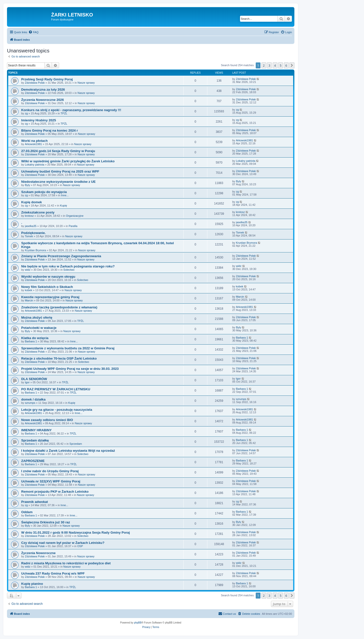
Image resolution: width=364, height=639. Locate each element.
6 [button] (286, 65)
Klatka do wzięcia (35, 338)
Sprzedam (76, 444)
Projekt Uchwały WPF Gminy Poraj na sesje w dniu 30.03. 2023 (70, 369)
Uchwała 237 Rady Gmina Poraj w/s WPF (53, 573)
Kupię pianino (32, 584)
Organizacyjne (75, 216)
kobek (29, 290)
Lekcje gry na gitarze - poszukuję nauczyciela (57, 410)
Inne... (65, 195)
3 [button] (269, 65)
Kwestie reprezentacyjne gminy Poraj (50, 297)
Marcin (29, 300)
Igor (27, 382)
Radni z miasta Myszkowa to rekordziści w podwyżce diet (66, 563)
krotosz (29, 216)
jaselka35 (31, 226)
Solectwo (69, 270)
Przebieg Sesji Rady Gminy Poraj (47, 79)
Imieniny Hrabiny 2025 (39, 120)
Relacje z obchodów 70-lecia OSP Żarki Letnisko (59, 358)
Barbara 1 (31, 341)
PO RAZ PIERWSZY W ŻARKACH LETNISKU (56, 389)
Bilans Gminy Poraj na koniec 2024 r (50, 130)
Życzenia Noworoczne (38, 553)
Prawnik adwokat (35, 502)
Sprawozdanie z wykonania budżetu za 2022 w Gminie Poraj (68, 348)
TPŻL (64, 113)
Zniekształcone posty (38, 212)
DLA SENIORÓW (34, 379)
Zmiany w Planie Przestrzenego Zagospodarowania (61, 256)
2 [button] (264, 65)
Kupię (63, 206)
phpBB (138, 623)
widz (28, 270)
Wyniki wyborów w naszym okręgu (48, 277)
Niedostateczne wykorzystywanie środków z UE (58, 182)
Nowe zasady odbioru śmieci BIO (47, 420)
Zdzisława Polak (35, 83)
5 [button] (281, 65)
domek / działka (33, 399)
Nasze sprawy (86, 83)
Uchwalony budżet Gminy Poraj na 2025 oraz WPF (60, 171)
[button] (292, 65)
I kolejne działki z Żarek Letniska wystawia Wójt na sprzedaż (68, 451)
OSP (80, 546)
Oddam (27, 512)
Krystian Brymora (35, 250)
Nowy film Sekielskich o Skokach (47, 287)
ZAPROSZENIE (33, 461)
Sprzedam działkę (35, 440)
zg (26, 113)
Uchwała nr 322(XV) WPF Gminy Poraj (51, 481)
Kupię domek (32, 202)
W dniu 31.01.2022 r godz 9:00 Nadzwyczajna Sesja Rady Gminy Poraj (75, 532)
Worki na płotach (34, 141)
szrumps (30, 403)
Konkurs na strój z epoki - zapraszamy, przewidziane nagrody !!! (71, 110)
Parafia (73, 226)
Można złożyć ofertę (37, 318)
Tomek (29, 236)
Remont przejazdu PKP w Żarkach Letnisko (55, 492)
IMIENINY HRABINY (36, 430)
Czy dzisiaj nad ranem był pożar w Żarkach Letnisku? (63, 543)
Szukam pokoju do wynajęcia (44, 192)
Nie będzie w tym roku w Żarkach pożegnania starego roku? (68, 266)
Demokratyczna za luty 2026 (43, 90)
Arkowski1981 (33, 144)
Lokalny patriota (35, 165)
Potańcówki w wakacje (39, 328)
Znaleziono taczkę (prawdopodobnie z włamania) (59, 307)
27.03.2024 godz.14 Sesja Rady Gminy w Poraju (58, 151)
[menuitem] (33, 32)
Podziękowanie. (33, 233)
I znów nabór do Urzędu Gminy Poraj (50, 471)
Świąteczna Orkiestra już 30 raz (46, 522)
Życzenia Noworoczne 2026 (43, 100)
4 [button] (275, 65)
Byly (28, 185)
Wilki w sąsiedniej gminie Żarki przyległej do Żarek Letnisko (68, 161)
